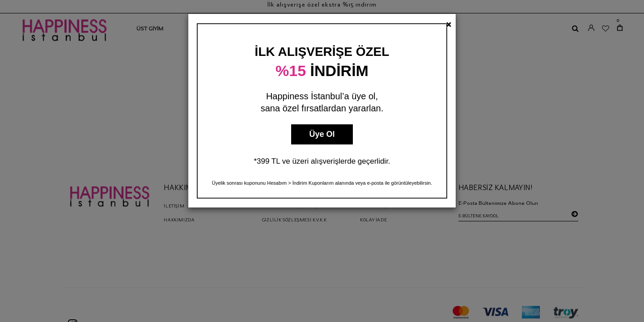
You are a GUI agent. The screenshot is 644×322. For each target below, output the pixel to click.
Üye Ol (322, 134)
